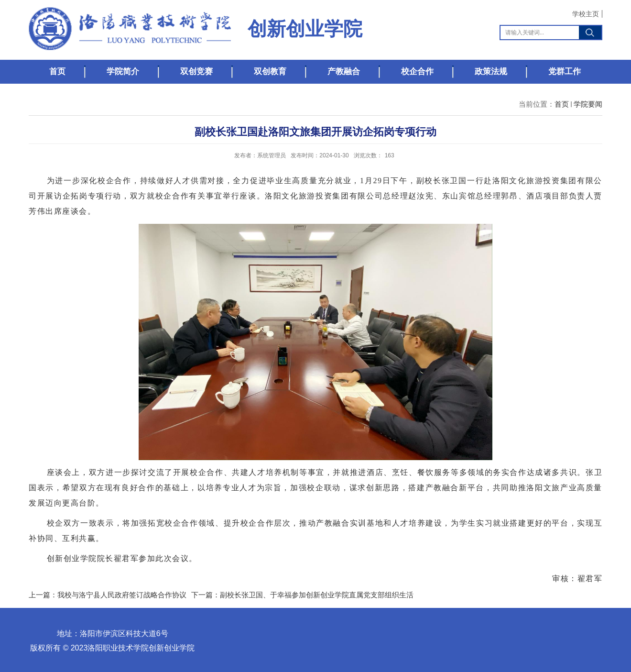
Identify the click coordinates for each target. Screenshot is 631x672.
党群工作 (565, 72)
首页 (57, 72)
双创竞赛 (196, 72)
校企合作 (417, 72)
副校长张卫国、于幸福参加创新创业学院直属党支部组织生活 (317, 595)
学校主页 (586, 14)
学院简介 (123, 72)
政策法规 (491, 72)
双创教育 (270, 72)
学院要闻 (588, 104)
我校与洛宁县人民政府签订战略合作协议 (122, 595)
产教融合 (344, 72)
